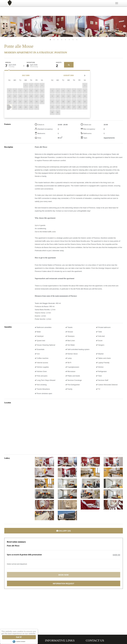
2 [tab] (54, 40)
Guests (59, 63)
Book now (63, 575)
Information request (64, 584)
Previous (3, 26)
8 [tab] (77, 40)
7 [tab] (73, 40)
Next (124, 26)
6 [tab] (69, 40)
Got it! (19, 637)
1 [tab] (50, 40)
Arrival (8, 63)
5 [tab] (65, 40)
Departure (31, 63)
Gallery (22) (64, 531)
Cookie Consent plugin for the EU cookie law (19, 641)
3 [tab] (58, 40)
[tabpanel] (21, 26)
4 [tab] (62, 40)
